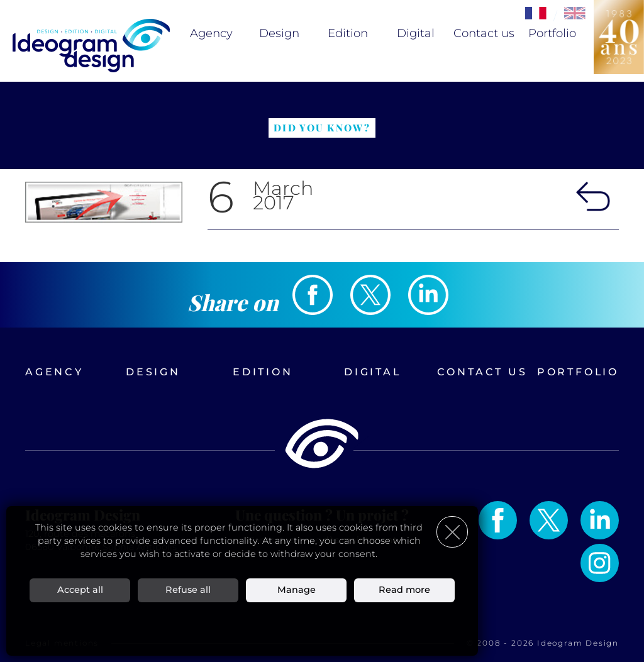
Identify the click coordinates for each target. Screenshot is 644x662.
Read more (404, 590)
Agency (211, 33)
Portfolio (552, 33)
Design (279, 33)
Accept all (80, 590)
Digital (416, 33)
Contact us (484, 33)
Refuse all (188, 590)
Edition (348, 33)
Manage (297, 590)
